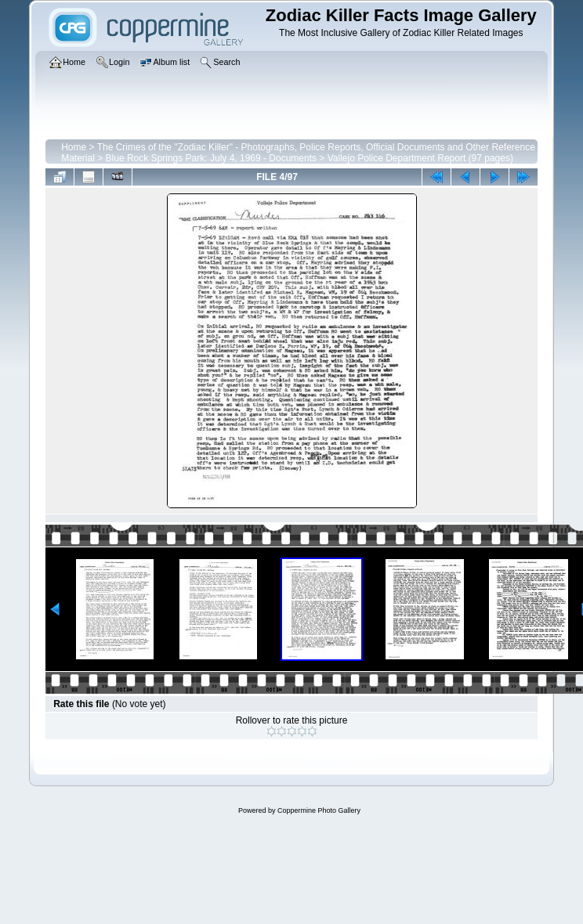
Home (74, 147)
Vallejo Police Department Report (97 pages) (420, 158)
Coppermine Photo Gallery (319, 810)
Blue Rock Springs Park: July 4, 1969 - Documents (211, 158)
